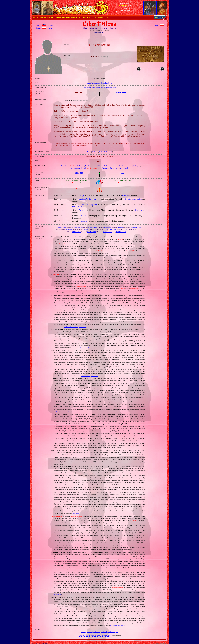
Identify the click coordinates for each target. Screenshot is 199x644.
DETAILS (58, 17)
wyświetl (37, 28)
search (50, 25)
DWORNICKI (93, 227)
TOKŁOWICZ (108, 232)
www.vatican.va (113, 625)
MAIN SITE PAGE (38, 17)
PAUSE (125, 229)
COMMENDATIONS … (76, 17)
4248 (101, 152)
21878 (88, 152)
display (38, 25)
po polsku (155, 25)
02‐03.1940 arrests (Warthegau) (130, 166)
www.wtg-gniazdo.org (87, 632)
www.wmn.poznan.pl (86, 376)
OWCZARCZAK (111, 229)
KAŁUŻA (69, 229)
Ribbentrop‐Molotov (107, 168)
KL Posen (100, 166)
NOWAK (85, 229)
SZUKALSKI (92, 232)
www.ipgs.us (115, 632)
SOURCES (65, 17)
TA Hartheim (63, 166)
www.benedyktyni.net (59, 412)
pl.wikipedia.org (67, 412)
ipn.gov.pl (71, 272)
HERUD (120, 227)
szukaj (50, 28)
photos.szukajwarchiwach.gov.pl (102, 632)
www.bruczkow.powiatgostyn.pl (133, 448)
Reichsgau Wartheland (78, 168)
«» (72, 166)
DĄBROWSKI (78, 227)
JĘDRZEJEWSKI (136, 227)
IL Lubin (107, 166)
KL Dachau (95, 152)
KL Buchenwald (108, 152)
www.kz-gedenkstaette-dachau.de (71, 327)
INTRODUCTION (49, 17)
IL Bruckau (115, 166)
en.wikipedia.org (77, 272)
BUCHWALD (62, 227)
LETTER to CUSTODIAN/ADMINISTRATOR (96, 17)
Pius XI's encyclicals (121, 168)
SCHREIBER (77, 232)
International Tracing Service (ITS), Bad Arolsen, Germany (95, 635)
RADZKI (140, 229)
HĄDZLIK (108, 227)
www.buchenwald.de (81, 348)
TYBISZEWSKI (121, 232)
